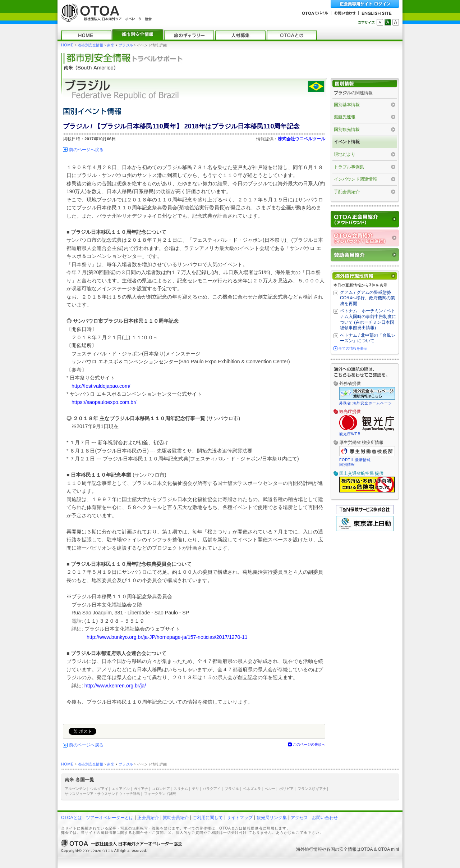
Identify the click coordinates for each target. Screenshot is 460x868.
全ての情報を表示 (353, 348)
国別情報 (347, 465)
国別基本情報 (347, 105)
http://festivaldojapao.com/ (101, 386)
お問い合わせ (325, 818)
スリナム (181, 789)
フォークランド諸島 (160, 794)
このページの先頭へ (309, 744)
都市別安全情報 (91, 45)
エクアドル (121, 789)
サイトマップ (240, 818)
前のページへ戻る (86, 150)
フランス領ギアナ (312, 789)
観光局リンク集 (272, 818)
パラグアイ (212, 789)
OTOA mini (388, 849)
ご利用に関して (208, 818)
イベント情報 (347, 142)
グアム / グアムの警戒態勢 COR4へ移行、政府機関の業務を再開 (367, 298)
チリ (195, 789)
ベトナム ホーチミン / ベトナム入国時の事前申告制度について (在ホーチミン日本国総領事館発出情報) (368, 319)
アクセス (299, 818)
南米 (111, 45)
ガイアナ (141, 789)
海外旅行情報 (309, 849)
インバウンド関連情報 (355, 179)
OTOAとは (72, 818)
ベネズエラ (252, 789)
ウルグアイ (99, 789)
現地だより (345, 154)
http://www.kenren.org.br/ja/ (115, 686)
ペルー (270, 789)
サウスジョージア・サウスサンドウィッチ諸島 (102, 794)
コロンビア (161, 789)
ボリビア (286, 789)
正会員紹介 (148, 818)
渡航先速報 (345, 117)
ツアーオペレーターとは (110, 818)
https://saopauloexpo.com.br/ (104, 402)
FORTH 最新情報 (355, 460)
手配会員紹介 (347, 192)
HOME (67, 45)
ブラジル (126, 45)
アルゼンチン (75, 789)
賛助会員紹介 (176, 818)
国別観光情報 (347, 129)
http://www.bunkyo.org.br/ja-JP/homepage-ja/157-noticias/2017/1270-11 (167, 637)
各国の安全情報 (341, 849)
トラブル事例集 (349, 167)
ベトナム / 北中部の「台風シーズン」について (368, 338)
